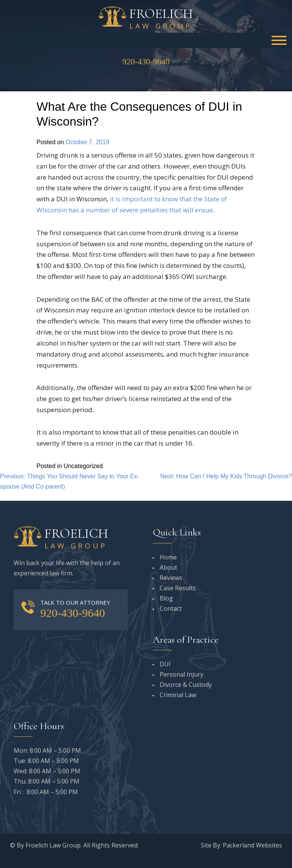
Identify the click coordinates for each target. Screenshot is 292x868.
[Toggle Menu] (279, 40)
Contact (171, 608)
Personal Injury (182, 674)
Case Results (178, 588)
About (168, 567)
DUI (165, 664)
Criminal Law (178, 695)
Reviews (171, 578)
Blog (166, 598)
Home (168, 557)
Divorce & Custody (186, 685)
